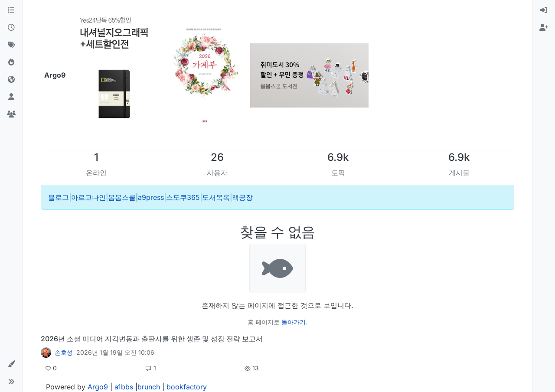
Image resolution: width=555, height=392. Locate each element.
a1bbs (124, 387)
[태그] (11, 45)
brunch (149, 387)
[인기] (11, 62)
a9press (151, 197)
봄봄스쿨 (122, 197)
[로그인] (544, 10)
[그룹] (11, 114)
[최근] (11, 28)
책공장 (242, 197)
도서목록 (216, 197)
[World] (11, 80)
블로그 (59, 197)
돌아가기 (294, 322)
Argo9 (98, 387)
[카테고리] (11, 10)
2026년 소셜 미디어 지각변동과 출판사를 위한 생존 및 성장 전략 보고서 (152, 339)
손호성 (64, 353)
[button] (11, 364)
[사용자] (11, 97)
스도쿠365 (183, 197)
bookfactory (187, 387)
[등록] (544, 28)
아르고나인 (88, 197)
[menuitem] (544, 10)
